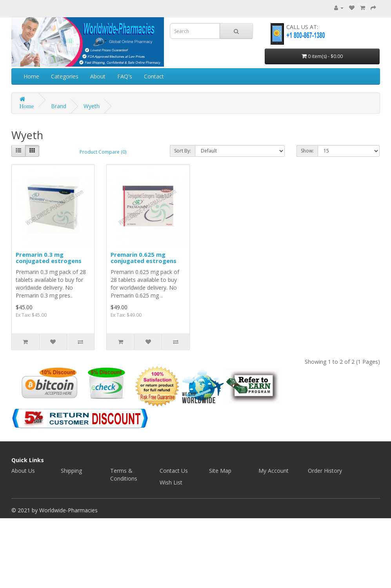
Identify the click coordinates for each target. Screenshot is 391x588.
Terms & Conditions (124, 475)
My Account (274, 471)
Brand (59, 106)
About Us (23, 471)
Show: (307, 151)
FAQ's (125, 76)
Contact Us (174, 471)
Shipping (71, 471)
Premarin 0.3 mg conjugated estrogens (49, 258)
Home (31, 76)
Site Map (220, 471)
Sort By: (183, 151)
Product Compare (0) (103, 152)
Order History (325, 471)
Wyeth (92, 106)
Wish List (171, 482)
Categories (65, 76)
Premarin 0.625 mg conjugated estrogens (144, 258)
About (98, 76)
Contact (154, 76)
